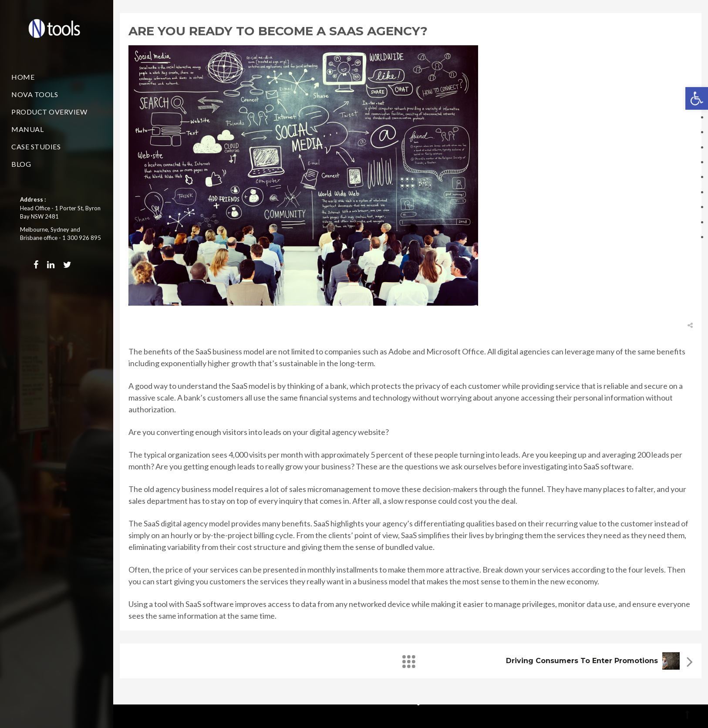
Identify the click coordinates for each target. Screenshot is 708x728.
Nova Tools (35, 94)
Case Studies (36, 147)
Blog (21, 164)
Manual (27, 129)
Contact (30, 181)
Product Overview (49, 112)
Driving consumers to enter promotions (582, 661)
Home (23, 77)
